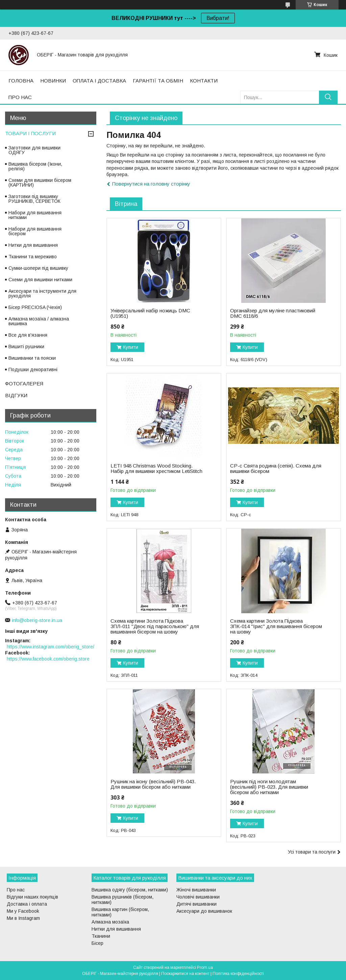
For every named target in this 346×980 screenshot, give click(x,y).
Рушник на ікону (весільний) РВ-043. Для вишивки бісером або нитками (153, 784)
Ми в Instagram (23, 918)
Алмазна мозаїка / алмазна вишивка (39, 321)
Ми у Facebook (23, 911)
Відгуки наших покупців (32, 897)
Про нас (16, 890)
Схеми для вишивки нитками (40, 280)
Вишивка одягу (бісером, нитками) (130, 890)
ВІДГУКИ (16, 395)
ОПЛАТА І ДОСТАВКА (99, 81)
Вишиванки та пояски (32, 358)
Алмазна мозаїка (110, 922)
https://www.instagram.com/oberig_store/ (51, 647)
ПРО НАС (20, 97)
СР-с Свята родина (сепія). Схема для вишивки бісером (276, 469)
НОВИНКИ (53, 81)
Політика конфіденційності (238, 974)
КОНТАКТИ (204, 81)
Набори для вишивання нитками (35, 215)
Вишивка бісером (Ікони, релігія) (35, 166)
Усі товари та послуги (312, 852)
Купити (131, 347)
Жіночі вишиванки (196, 890)
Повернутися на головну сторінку (151, 184)
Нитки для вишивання (33, 245)
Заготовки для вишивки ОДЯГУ (34, 150)
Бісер (97, 943)
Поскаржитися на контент (185, 974)
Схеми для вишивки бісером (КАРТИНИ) (40, 183)
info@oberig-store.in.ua (37, 620)
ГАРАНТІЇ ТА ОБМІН (158, 81)
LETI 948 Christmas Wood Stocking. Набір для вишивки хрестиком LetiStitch (156, 469)
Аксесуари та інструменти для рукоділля (42, 293)
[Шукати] (328, 97)
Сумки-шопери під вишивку (38, 268)
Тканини (101, 936)
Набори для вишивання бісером (35, 231)
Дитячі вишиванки (196, 904)
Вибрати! (218, 18)
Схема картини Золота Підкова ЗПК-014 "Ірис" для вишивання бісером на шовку (276, 626)
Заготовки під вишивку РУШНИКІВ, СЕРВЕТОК (34, 199)
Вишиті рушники (26, 346)
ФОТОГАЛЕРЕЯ (24, 384)
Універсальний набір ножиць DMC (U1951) (150, 313)
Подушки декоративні (33, 369)
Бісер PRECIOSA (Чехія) (35, 307)
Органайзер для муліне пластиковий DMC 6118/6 (273, 313)
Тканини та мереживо (33, 257)
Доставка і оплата (27, 904)
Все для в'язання (28, 335)
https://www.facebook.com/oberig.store (48, 659)
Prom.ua (205, 967)
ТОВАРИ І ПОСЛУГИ (30, 133)
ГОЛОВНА (21, 81)
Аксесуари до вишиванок (204, 911)
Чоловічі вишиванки (198, 897)
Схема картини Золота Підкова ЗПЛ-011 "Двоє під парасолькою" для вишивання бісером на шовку (155, 626)
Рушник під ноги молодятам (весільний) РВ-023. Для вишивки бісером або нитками (269, 787)
